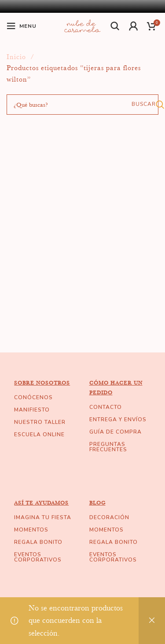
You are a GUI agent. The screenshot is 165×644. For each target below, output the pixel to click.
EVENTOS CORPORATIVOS (38, 557)
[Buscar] (115, 26)
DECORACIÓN (109, 517)
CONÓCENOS (33, 397)
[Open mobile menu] (22, 26)
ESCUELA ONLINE (39, 434)
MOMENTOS (31, 530)
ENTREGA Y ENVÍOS (118, 419)
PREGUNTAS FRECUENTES (108, 447)
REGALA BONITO (38, 542)
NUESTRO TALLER (40, 422)
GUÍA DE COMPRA (115, 432)
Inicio (17, 57)
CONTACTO (106, 407)
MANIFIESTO (32, 410)
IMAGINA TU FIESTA (43, 517)
